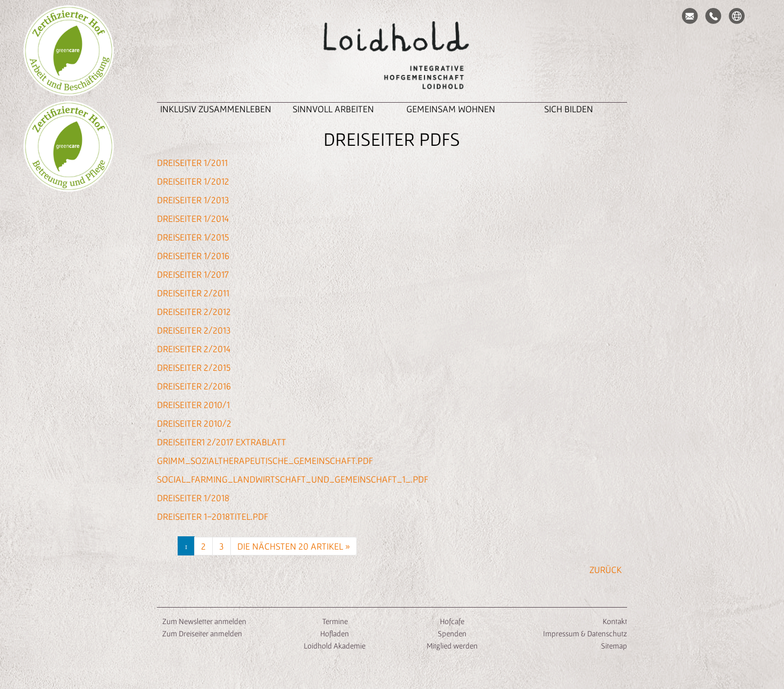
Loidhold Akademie (335, 646)
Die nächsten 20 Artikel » (294, 546)
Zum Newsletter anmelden (204, 621)
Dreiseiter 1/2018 (193, 498)
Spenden (452, 633)
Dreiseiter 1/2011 (192, 163)
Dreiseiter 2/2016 (194, 386)
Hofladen (335, 633)
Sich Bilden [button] (569, 109)
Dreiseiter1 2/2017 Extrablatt (222, 442)
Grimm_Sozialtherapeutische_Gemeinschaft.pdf (265, 460)
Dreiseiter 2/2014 (194, 349)
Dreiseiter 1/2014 (193, 218)
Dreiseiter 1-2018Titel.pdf (212, 516)
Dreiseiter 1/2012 (193, 181)
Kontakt (615, 621)
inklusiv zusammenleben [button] (216, 109)
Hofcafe (452, 621)
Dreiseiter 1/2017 (193, 274)
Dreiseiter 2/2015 (194, 367)
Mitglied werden (452, 646)
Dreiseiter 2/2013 (194, 330)
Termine (334, 621)
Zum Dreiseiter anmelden (202, 633)
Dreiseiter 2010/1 (193, 405)
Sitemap (614, 646)
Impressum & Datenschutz (585, 633)
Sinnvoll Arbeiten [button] (333, 109)
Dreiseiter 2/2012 (194, 312)
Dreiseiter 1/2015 (193, 237)
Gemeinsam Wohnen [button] (451, 109)
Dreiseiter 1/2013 (193, 200)
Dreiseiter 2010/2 (194, 423)
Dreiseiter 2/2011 (193, 293)
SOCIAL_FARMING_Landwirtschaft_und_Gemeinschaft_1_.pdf (293, 479)
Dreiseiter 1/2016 (193, 256)
